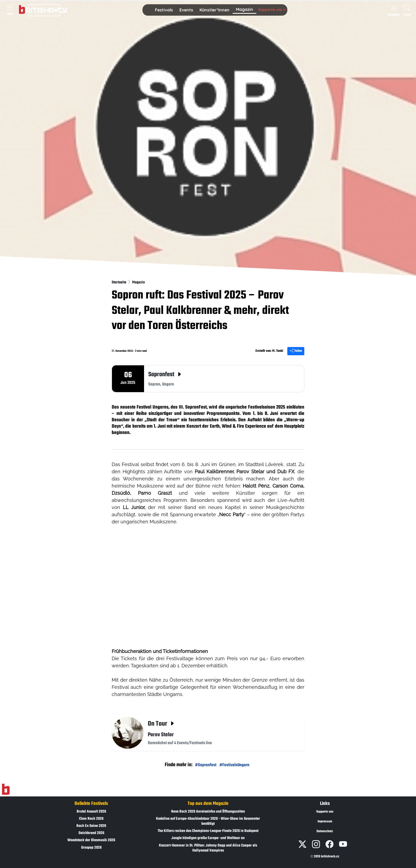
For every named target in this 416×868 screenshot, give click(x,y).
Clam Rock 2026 (91, 819)
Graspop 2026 (91, 848)
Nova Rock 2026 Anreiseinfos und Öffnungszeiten (208, 812)
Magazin (244, 9)
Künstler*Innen (214, 10)
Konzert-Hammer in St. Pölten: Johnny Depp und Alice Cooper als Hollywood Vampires (208, 848)
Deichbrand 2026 (91, 833)
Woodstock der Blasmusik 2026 (91, 840)
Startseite (119, 282)
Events (186, 10)
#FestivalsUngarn (234, 765)
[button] (164, 10)
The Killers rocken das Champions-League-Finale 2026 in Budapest (208, 831)
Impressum (325, 822)
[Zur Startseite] (6, 789)
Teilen (296, 351)
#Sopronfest (206, 765)
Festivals (164, 10)
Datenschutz (325, 831)
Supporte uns (272, 9)
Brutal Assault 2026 (91, 812)
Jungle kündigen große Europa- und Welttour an (208, 838)
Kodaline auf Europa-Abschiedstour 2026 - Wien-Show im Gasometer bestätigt (208, 821)
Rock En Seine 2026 (91, 826)
